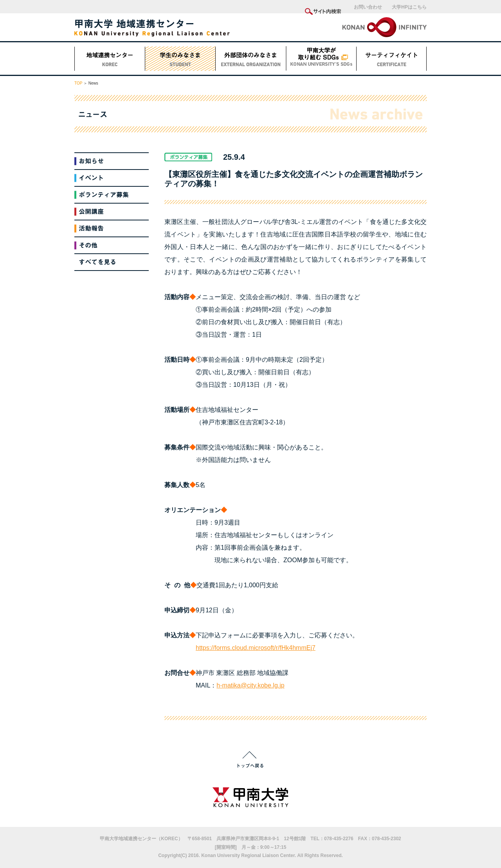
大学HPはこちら (409, 7)
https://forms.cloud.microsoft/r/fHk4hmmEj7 (256, 648)
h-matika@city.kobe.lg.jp (250, 685)
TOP (78, 83)
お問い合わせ (368, 7)
